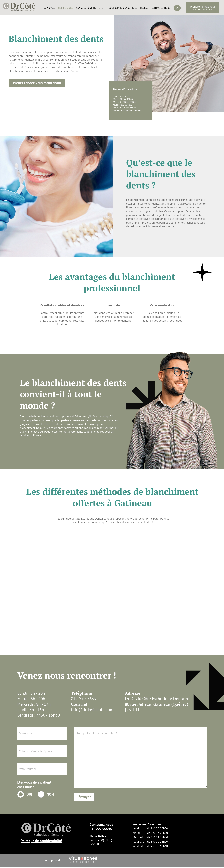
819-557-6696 (101, 829)
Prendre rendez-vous (203, 6)
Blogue (144, 8)
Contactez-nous (161, 8)
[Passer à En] (177, 13)
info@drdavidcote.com (92, 709)
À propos (49, 8)
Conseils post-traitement (91, 8)
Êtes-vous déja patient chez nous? (34, 785)
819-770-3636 (83, 698)
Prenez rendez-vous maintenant (37, 83)
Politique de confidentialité (41, 841)
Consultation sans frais (123, 8)
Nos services (65, 8)
